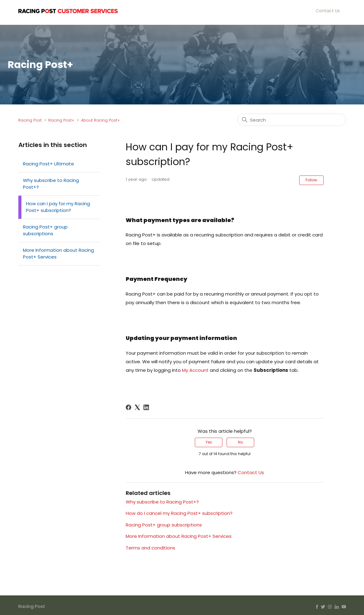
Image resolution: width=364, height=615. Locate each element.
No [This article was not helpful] (240, 442)
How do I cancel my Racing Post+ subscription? (179, 513)
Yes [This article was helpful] (209, 442)
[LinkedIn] (146, 407)
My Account (195, 370)
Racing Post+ (61, 120)
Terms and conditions (150, 548)
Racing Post (30, 120)
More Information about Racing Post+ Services (58, 254)
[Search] (292, 120)
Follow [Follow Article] (311, 180)
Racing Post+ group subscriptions (45, 230)
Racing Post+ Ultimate (48, 164)
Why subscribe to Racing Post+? (51, 184)
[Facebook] (128, 407)
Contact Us (328, 11)
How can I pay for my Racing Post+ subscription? (58, 207)
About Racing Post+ (100, 120)
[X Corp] (137, 407)
